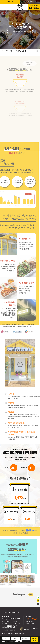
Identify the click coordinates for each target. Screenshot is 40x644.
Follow (28, 595)
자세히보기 (19, 641)
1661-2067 (31, 619)
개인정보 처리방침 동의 (10, 641)
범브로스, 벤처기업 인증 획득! (19, 51)
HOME (20, 7)
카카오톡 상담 (38, 600)
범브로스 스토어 (38, 597)
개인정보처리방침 (14, 612)
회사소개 (5, 612)
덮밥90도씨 (10, 2)
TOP (38, 604)
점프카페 (30, 2)
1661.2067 (34, 8)
